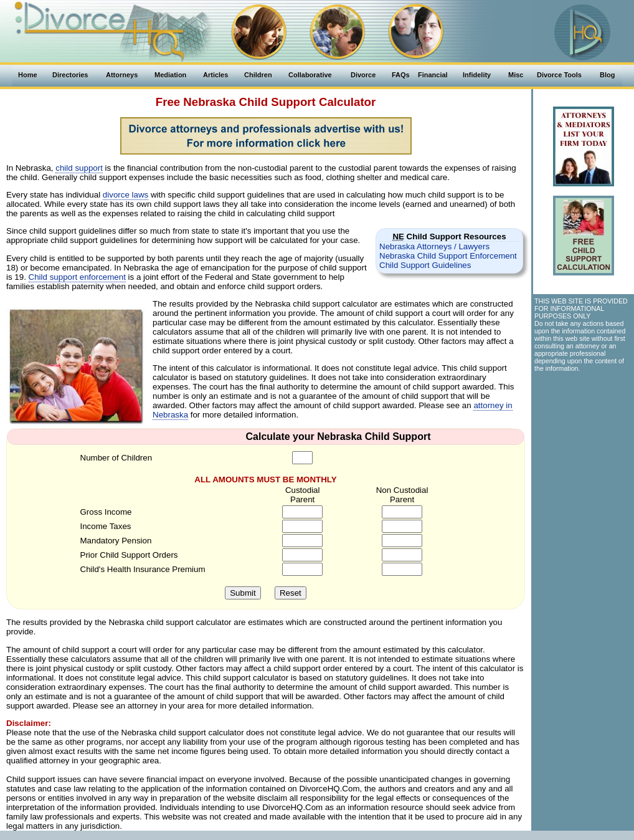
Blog (607, 75)
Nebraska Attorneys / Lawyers (434, 246)
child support (79, 168)
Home (28, 75)
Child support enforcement (77, 277)
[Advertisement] (583, 447)
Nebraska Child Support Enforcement (448, 256)
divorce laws (125, 195)
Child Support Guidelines (425, 265)
